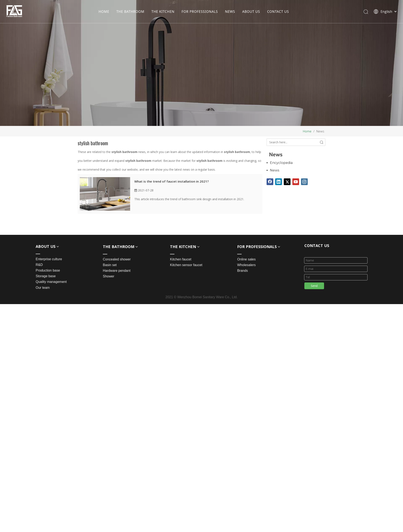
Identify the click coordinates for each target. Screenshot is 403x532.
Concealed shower (117, 259)
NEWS (230, 12)
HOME (104, 12)
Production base (48, 270)
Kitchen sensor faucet (186, 265)
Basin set (110, 265)
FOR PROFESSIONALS (200, 12)
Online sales (246, 259)
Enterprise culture (49, 259)
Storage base (46, 276)
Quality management (51, 282)
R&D (39, 265)
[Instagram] (304, 182)
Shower (109, 276)
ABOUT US (251, 12)
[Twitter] (287, 182)
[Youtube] (296, 182)
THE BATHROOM (130, 12)
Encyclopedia (281, 163)
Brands (243, 271)
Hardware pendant (117, 271)
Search (322, 142)
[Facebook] (270, 182)
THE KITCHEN (163, 12)
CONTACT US (278, 12)
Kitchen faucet (181, 259)
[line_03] (308, 252)
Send (314, 286)
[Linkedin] (279, 182)
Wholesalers (246, 265)
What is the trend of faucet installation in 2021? (171, 181)
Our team (43, 288)
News (275, 170)
